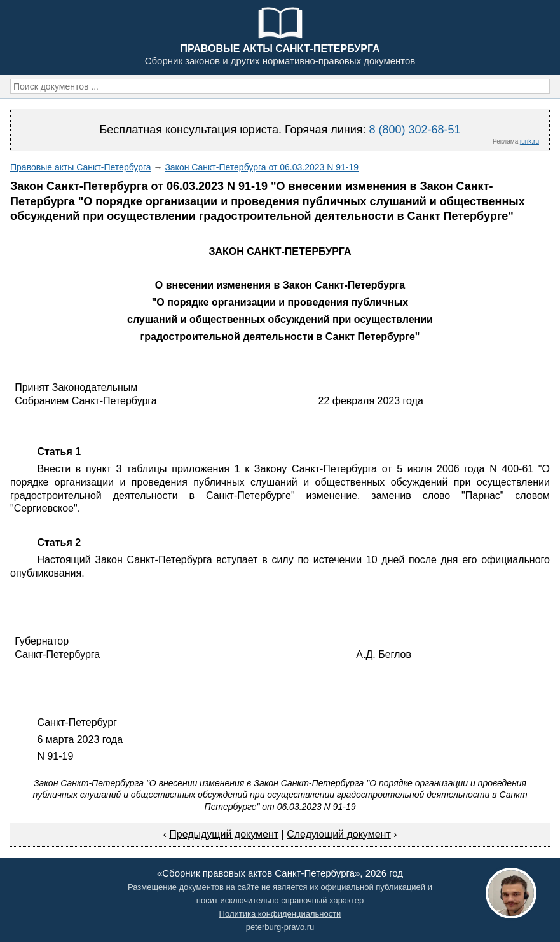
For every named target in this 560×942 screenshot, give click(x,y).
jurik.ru (529, 141)
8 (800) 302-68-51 (414, 130)
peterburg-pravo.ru (280, 927)
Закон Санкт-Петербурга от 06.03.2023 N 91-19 (262, 167)
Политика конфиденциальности (280, 914)
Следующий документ (339, 834)
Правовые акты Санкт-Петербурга (81, 167)
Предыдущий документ (224, 834)
